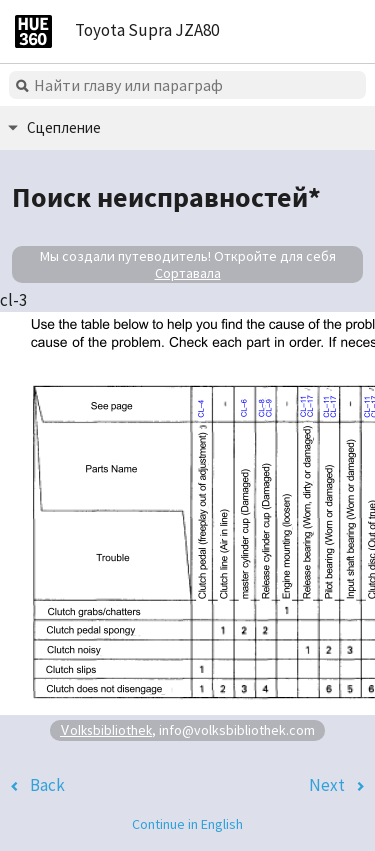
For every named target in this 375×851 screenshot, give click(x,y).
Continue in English (187, 824)
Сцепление (64, 127)
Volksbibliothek (106, 729)
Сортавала (188, 273)
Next (327, 785)
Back (47, 785)
